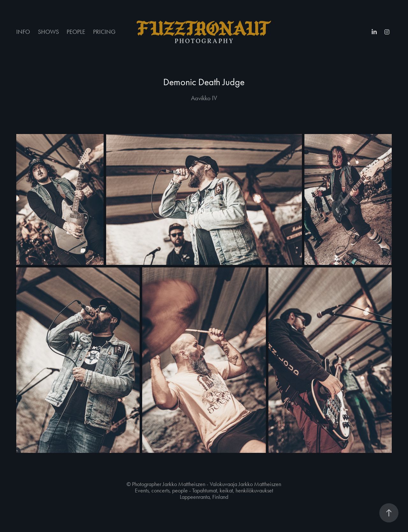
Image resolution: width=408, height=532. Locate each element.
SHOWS (48, 32)
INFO (23, 32)
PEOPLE (76, 32)
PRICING (104, 32)
